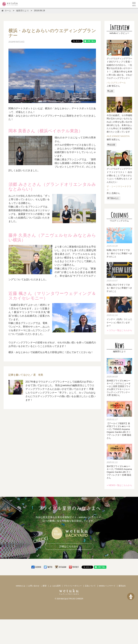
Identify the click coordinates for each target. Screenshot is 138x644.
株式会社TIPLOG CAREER (72, 599)
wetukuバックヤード (107, 586)
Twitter (48, 567)
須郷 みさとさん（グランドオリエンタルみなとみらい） (52, 187)
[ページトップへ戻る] (131, 596)
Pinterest (74, 567)
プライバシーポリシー (73, 586)
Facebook (36, 567)
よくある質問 (55, 586)
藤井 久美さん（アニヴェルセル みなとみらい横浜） (52, 238)
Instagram (61, 567)
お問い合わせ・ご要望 (37, 586)
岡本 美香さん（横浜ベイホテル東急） (46, 131)
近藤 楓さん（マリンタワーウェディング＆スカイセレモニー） (52, 296)
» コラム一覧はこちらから (120, 330)
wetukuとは (21, 586)
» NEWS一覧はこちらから (119, 485)
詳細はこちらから (69, 546)
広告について (90, 586)
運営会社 (122, 586)
